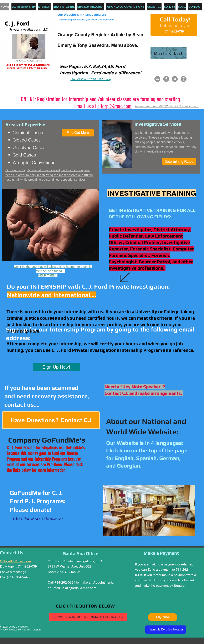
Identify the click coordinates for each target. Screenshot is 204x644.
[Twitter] (175, 79)
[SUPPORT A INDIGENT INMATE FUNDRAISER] (88, 617)
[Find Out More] (78, 133)
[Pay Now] (163, 617)
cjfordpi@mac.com (82, 588)
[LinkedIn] (157, 79)
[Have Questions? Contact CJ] (51, 420)
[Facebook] (166, 79)
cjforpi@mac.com (114, 106)
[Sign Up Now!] (56, 367)
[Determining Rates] (179, 162)
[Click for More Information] (38, 519)
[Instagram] (184, 79)
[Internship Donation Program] (166, 630)
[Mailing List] (169, 53)
